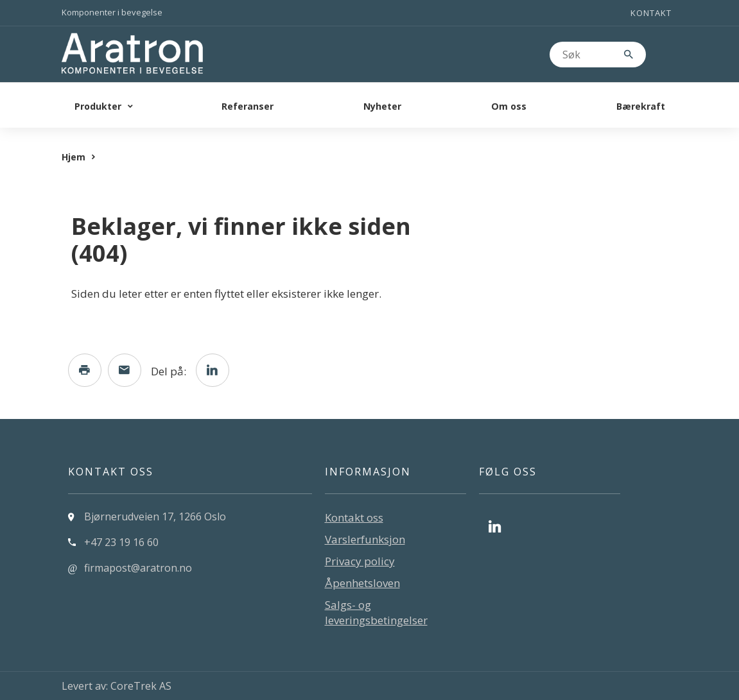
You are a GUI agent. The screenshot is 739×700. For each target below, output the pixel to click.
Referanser (248, 106)
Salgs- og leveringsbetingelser (376, 612)
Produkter (98, 106)
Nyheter (382, 106)
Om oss (509, 106)
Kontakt (651, 13)
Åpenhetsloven (362, 583)
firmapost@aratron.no (138, 568)
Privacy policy (360, 561)
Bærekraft (641, 106)
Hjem (74, 157)
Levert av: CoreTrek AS (117, 686)
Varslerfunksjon (365, 539)
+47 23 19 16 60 (121, 542)
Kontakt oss (354, 517)
